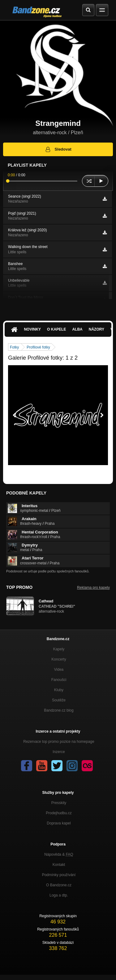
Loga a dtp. (59, 895)
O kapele (56, 329)
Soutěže (59, 700)
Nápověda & (59, 854)
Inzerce (59, 752)
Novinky (32, 329)
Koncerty (59, 659)
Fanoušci (59, 680)
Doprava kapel (59, 823)
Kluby (59, 690)
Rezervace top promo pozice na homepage (59, 742)
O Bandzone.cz (59, 885)
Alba (77, 329)
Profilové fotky (38, 347)
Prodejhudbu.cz (59, 813)
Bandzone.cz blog (59, 710)
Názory (97, 329)
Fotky (14, 347)
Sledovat (58, 149)
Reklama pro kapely (93, 588)
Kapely (59, 649)
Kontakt (59, 865)
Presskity (59, 803)
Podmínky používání (59, 875)
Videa (59, 670)
